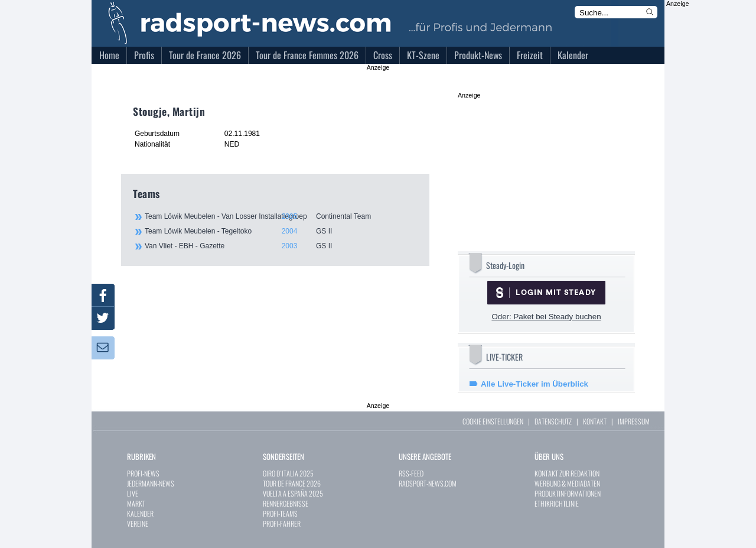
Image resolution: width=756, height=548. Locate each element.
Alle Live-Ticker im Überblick (535, 384)
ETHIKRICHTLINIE (557, 503)
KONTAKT (595, 421)
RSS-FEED (411, 473)
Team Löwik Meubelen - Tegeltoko (281, 231)
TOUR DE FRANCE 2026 (292, 483)
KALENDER (140, 513)
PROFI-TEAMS (280, 513)
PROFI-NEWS (143, 473)
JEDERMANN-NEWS (151, 483)
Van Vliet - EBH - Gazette (281, 246)
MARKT (136, 503)
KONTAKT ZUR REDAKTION (567, 473)
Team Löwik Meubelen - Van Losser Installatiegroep (281, 216)
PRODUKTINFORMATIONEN (568, 493)
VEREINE (138, 523)
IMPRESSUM (634, 421)
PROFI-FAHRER (282, 523)
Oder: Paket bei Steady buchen (546, 317)
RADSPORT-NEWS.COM (428, 483)
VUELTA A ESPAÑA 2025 (293, 493)
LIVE (133, 493)
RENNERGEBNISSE (286, 503)
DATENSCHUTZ (553, 421)
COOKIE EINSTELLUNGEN (493, 421)
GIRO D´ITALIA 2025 (288, 473)
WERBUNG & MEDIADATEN (567, 483)
